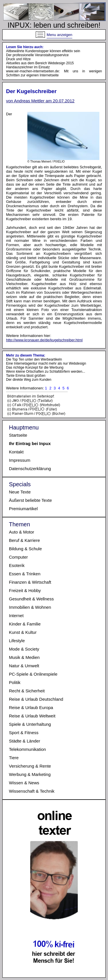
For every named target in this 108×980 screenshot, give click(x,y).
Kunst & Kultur (23, 632)
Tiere (14, 758)
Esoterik (17, 565)
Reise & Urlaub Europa (31, 707)
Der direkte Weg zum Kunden (29, 380)
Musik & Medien (24, 657)
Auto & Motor (22, 532)
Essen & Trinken (25, 574)
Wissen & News (24, 783)
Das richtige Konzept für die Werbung (35, 367)
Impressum (20, 460)
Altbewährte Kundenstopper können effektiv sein (43, 51)
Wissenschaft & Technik (32, 791)
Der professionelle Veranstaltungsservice (37, 55)
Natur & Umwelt (24, 666)
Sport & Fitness (24, 733)
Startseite (18, 435)
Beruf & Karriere (24, 540)
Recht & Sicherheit (27, 691)
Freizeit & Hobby (25, 590)
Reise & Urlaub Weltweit (32, 716)
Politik (15, 682)
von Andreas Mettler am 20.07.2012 (40, 101)
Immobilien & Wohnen (30, 607)
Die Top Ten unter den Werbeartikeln (34, 359)
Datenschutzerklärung (30, 469)
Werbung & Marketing (30, 774)
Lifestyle (17, 641)
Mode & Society (24, 649)
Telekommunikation (27, 749)
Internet (16, 616)
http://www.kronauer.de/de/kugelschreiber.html (44, 340)
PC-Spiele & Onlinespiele (33, 674)
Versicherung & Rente (30, 766)
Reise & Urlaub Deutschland (36, 699)
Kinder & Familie (25, 624)
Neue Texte (20, 492)
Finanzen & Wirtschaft (30, 582)
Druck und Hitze (18, 59)
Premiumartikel (23, 509)
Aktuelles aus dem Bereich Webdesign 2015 (40, 63)
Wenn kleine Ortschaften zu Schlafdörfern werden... (46, 372)
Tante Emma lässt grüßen (26, 376)
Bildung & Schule (25, 549)
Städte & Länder (24, 741)
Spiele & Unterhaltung (30, 724)
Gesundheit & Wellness (31, 599)
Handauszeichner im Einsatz (28, 67)
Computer (18, 557)
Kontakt (16, 452)
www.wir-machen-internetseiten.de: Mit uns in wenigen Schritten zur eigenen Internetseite (54, 73)
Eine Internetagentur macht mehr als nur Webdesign (46, 363)
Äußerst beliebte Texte (30, 500)
